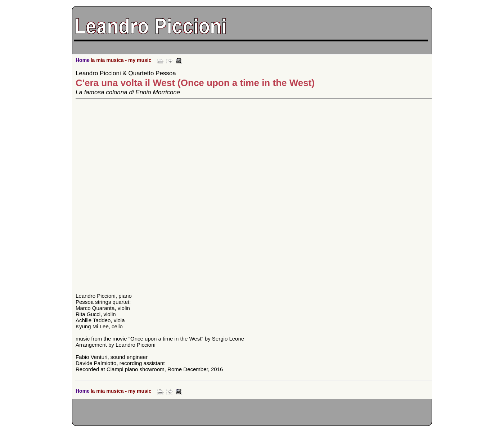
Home (83, 60)
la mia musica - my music (121, 60)
